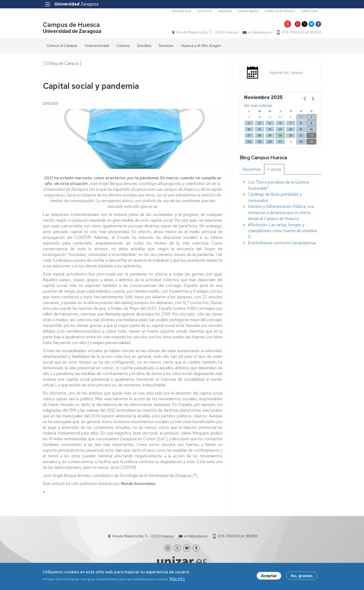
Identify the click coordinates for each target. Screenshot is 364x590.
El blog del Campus (62, 63)
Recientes (252, 169)
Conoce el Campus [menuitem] (62, 46)
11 (260, 129)
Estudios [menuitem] (144, 46)
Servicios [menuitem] (166, 46)
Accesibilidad (182, 11)
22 (301, 135)
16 (311, 129)
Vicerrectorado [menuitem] (97, 46)
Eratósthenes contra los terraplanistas (282, 243)
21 (291, 135)
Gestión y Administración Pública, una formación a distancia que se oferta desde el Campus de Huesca (281, 212)
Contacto (205, 11)
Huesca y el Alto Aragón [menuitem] (201, 46)
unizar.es (225, 11)
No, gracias (302, 576)
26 (270, 142)
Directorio (310, 11)
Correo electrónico (280, 11)
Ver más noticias (258, 105)
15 (301, 129)
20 (280, 135)
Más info (177, 579)
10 (249, 129)
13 (280, 129)
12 (270, 129)
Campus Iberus (248, 11)
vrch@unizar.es (260, 32)
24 (249, 142)
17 (249, 135)
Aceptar (269, 576)
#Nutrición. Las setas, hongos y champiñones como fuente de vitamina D (282, 231)
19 (270, 135)
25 (260, 142)
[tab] (252, 169)
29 (301, 142)
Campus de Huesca (71, 25)
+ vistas (274, 169)
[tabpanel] (280, 213)
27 (280, 142)
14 (291, 129)
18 (259, 135)
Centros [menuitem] (123, 46)
